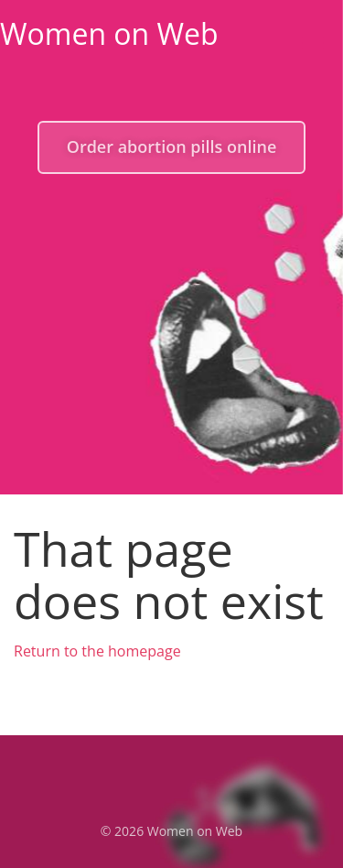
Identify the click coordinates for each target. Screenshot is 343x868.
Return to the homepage (97, 651)
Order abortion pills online (172, 146)
